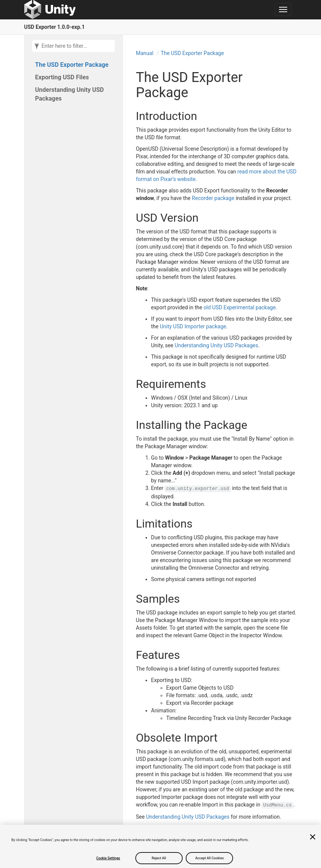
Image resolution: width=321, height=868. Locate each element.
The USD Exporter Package (72, 65)
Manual (145, 53)
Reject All (159, 858)
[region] (160, 846)
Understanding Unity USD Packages (70, 94)
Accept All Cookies (209, 858)
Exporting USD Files (62, 77)
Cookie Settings (108, 858)
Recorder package (213, 198)
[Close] (313, 837)
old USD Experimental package (240, 307)
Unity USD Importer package (193, 326)
